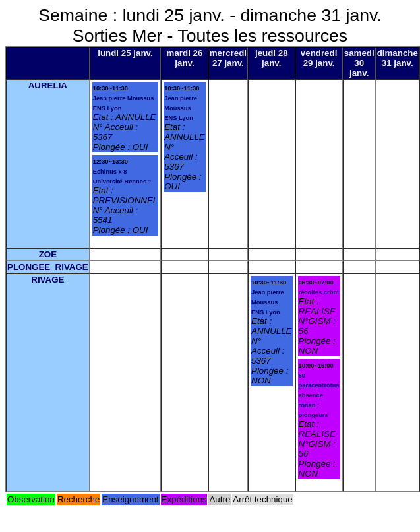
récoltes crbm (319, 292)
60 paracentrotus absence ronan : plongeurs (319, 395)
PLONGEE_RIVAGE (48, 267)
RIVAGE (47, 280)
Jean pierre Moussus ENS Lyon (181, 108)
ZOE (48, 254)
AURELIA (48, 85)
